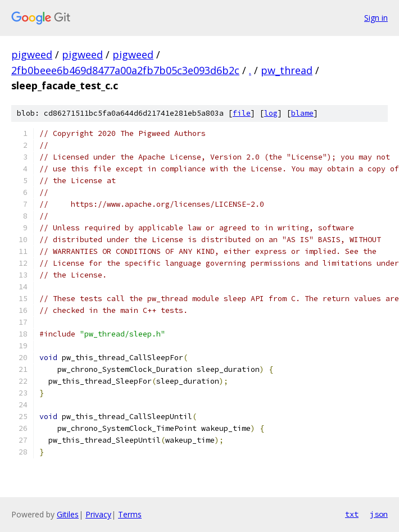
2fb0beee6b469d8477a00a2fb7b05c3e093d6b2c (125, 70)
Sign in (376, 18)
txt (352, 514)
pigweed (32, 54)
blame (302, 113)
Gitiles (68, 514)
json (379, 514)
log (271, 113)
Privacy (98, 514)
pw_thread (287, 70)
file (242, 113)
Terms (130, 514)
